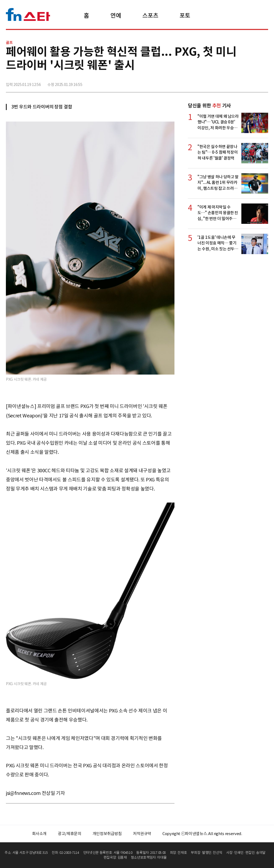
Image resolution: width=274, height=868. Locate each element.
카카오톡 (252, 82)
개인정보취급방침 (107, 834)
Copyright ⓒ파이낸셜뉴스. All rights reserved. (202, 834)
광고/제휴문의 (70, 834)
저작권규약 (142, 834)
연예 (116, 16)
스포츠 (150, 16)
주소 (264, 82)
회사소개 (39, 834)
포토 (185, 16)
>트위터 (240, 82)
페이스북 (228, 82)
